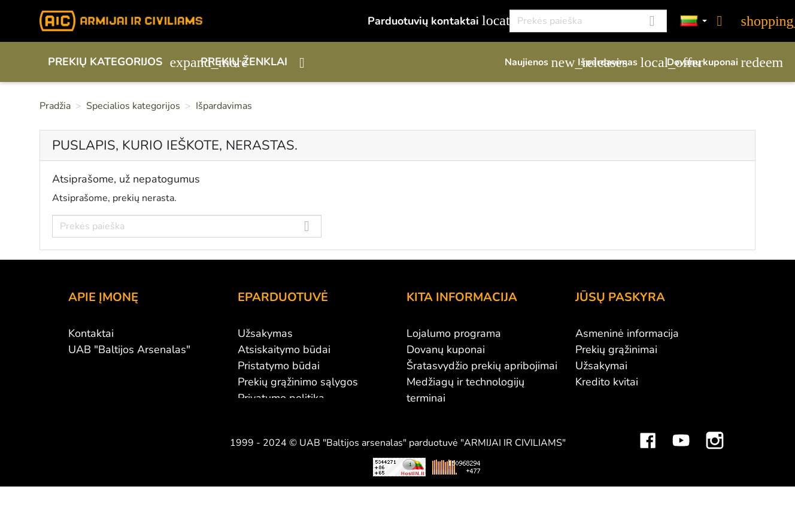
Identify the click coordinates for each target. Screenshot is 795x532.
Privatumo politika (281, 398)
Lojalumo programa (454, 333)
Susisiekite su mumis (288, 414)
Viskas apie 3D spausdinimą (197, 496)
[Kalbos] (694, 21)
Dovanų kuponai (711, 62)
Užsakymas (265, 333)
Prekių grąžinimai (616, 349)
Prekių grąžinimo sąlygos (298, 382)
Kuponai (595, 414)
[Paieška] (588, 21)
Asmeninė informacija (627, 333)
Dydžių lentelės (444, 414)
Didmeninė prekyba (116, 366)
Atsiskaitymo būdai (284, 349)
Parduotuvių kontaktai (432, 21)
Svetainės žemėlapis (456, 430)
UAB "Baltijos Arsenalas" (129, 349)
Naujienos (535, 62)
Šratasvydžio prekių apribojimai (482, 366)
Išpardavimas (616, 62)
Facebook (648, 461)
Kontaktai (91, 333)
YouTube (681, 461)
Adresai (594, 398)
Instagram (715, 461)
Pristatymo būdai (279, 366)
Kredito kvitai (607, 382)
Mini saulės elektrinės (629, 496)
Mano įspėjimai (612, 430)
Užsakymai (601, 366)
